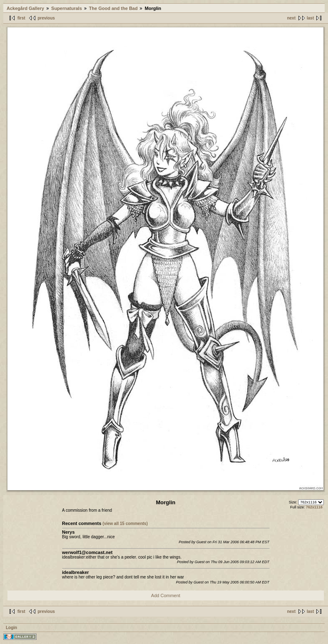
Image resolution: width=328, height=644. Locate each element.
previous (46, 18)
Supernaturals (67, 8)
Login (11, 628)
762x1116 (314, 507)
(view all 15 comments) (125, 524)
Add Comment (165, 595)
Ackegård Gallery (26, 8)
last (310, 18)
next (291, 18)
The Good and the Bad (113, 8)
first (21, 18)
